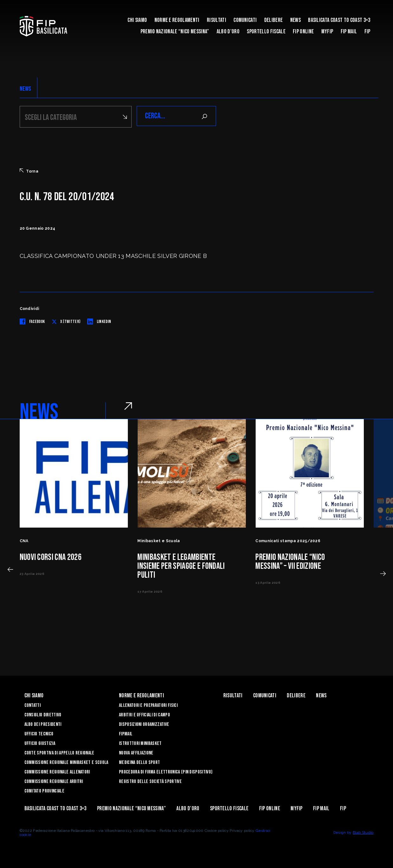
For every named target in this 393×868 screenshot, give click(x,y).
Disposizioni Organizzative (144, 723)
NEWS (26, 89)
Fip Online (303, 32)
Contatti (33, 704)
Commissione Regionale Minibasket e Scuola (66, 762)
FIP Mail (349, 32)
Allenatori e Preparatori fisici (148, 704)
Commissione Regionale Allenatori (57, 771)
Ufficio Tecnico (39, 733)
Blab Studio (363, 832)
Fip (367, 32)
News (295, 20)
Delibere (274, 20)
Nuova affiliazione (136, 752)
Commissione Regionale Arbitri (54, 781)
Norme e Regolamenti (177, 20)
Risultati (216, 20)
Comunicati (245, 20)
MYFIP (327, 32)
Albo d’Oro (228, 32)
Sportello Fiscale (266, 32)
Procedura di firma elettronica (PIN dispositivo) (166, 771)
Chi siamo (137, 20)
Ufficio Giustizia (40, 743)
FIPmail (126, 733)
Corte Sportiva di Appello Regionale (59, 752)
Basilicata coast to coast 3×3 (339, 20)
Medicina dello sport (139, 762)
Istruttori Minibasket (140, 743)
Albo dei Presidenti (43, 723)
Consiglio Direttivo (43, 714)
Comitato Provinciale (44, 790)
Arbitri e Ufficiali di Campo (144, 714)
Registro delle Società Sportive (150, 781)
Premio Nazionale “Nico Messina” (175, 32)
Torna (29, 170)
